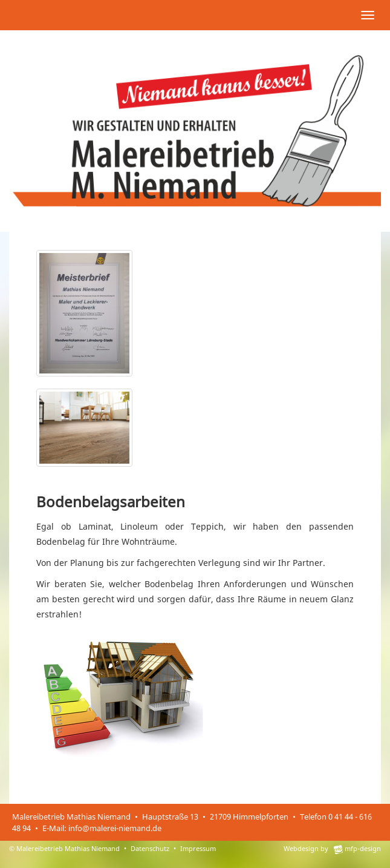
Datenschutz (150, 848)
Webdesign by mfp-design (332, 848)
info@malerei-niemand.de (115, 828)
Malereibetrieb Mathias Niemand (68, 848)
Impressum (198, 848)
